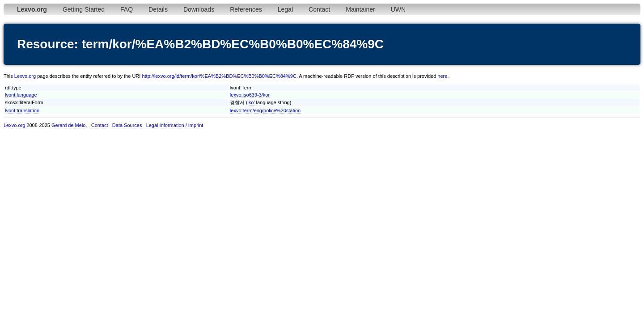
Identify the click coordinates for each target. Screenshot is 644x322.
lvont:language (21, 95)
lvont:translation (22, 110)
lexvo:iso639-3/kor (250, 95)
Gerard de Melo (68, 125)
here (442, 76)
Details (158, 9)
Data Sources (127, 125)
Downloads (199, 9)
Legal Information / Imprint (175, 125)
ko (251, 102)
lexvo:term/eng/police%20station (265, 110)
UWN (398, 9)
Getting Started (84, 9)
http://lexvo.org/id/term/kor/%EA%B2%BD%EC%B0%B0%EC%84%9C (219, 76)
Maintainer (360, 9)
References (246, 9)
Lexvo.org (25, 76)
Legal (285, 9)
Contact (319, 9)
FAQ (127, 9)
